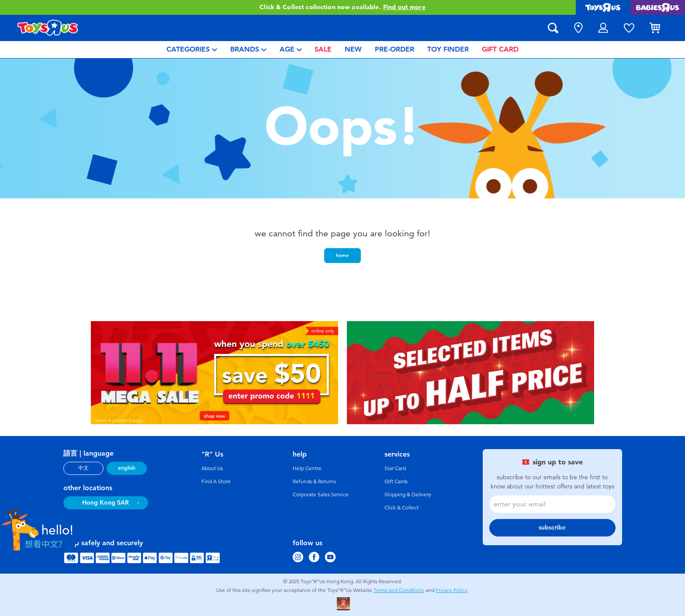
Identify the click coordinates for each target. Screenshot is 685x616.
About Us (212, 468)
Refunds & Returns (314, 481)
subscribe (552, 528)
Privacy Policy (451, 590)
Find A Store (216, 481)
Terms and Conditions (399, 590)
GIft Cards (396, 481)
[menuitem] (192, 50)
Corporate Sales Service (321, 495)
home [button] (342, 255)
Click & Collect (401, 508)
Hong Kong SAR (106, 503)
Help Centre (307, 468)
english (127, 468)
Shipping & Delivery (408, 495)
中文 (83, 468)
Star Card (395, 468)
